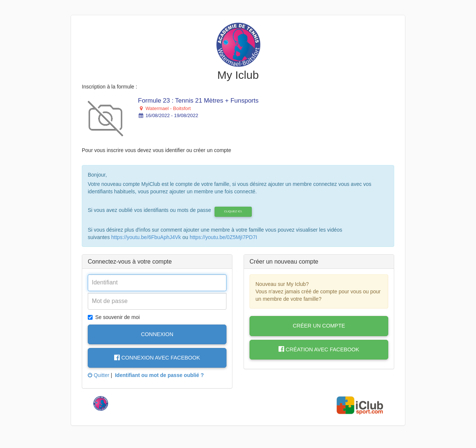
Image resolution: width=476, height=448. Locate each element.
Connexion (157, 334)
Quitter (99, 375)
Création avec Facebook (319, 349)
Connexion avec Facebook (157, 358)
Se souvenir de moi (114, 317)
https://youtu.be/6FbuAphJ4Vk (146, 237)
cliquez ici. (233, 211)
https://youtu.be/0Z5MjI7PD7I (223, 237)
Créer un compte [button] (319, 326)
